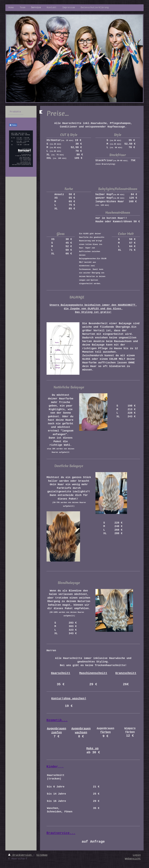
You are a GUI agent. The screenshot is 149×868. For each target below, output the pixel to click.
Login (137, 855)
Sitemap (42, 855)
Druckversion (21, 855)
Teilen (13, 125)
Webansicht (133, 859)
